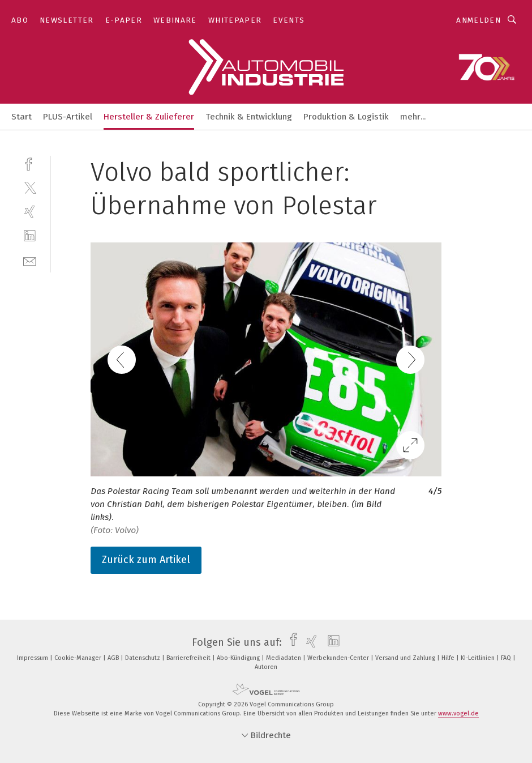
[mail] (30, 260)
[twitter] (30, 187)
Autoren (266, 667)
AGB (114, 658)
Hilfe (449, 658)
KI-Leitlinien (479, 658)
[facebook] (30, 163)
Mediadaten (284, 658)
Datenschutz (143, 658)
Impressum (33, 658)
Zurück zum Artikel (146, 560)
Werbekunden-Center (339, 658)
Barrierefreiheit (189, 658)
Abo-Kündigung (239, 658)
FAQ (507, 658)
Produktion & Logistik (346, 117)
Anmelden (479, 20)
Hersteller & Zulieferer (149, 117)
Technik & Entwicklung (249, 117)
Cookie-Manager (79, 658)
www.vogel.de (458, 713)
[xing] (30, 212)
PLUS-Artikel (68, 117)
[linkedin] (30, 236)
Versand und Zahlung (406, 658)
